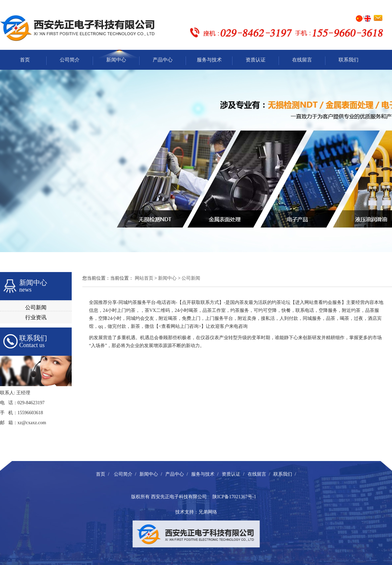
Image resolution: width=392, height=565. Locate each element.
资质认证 (256, 60)
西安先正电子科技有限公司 (179, 497)
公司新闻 (36, 307)
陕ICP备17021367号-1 (234, 497)
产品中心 (163, 60)
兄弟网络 (208, 512)
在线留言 (302, 60)
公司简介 (70, 60)
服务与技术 (209, 60)
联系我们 (349, 60)
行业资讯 (36, 317)
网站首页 (144, 278)
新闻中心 (116, 60)
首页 (25, 60)
